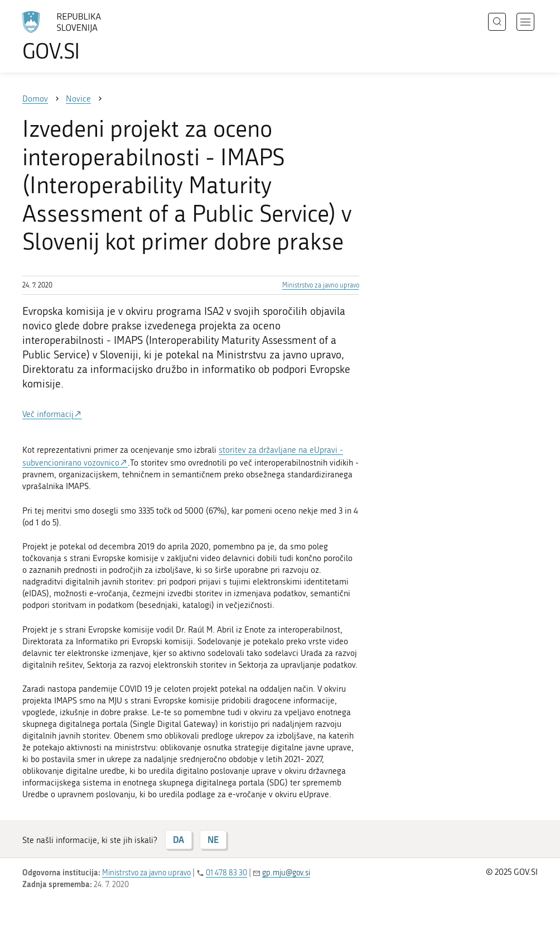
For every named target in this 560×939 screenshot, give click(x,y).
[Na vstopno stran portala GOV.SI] (78, 36)
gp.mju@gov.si (286, 873)
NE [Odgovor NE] (213, 839)
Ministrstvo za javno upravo (321, 285)
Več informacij (48, 414)
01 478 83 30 (226, 873)
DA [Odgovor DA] (178, 839)
